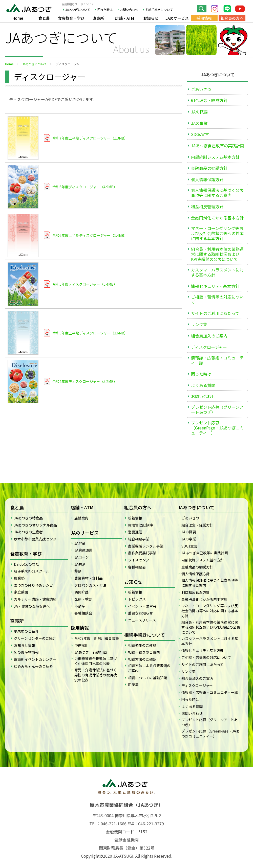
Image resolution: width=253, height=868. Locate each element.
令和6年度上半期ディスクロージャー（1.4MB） (90, 235)
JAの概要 (199, 112)
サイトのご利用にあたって (215, 313)
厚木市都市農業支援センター (37, 539)
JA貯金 (80, 543)
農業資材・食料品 (89, 578)
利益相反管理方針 (207, 207)
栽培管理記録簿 (140, 525)
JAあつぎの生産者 (28, 532)
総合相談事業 (139, 539)
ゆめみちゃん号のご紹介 (33, 666)
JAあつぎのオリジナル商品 (35, 525)
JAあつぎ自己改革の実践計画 (218, 146)
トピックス (137, 599)
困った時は (105, 10)
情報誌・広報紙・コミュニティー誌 (217, 360)
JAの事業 (199, 123)
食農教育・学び (71, 18)
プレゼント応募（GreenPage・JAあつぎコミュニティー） (217, 428)
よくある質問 (203, 385)
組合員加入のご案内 (209, 336)
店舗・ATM (125, 18)
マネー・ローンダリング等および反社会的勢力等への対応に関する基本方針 (217, 233)
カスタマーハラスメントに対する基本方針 (217, 272)
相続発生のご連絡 (142, 645)
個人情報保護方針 (207, 179)
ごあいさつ (201, 89)
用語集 (133, 684)
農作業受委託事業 (142, 553)
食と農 (44, 18)
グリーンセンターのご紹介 (35, 638)
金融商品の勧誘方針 (209, 168)
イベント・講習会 (142, 606)
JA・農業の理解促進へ (32, 606)
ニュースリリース (142, 620)
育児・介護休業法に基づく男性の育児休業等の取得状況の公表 (96, 675)
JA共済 (80, 564)
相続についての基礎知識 (147, 678)
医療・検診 (83, 599)
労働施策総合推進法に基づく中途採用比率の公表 (96, 661)
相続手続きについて (159, 10)
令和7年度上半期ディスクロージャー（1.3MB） (90, 138)
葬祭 (78, 571)
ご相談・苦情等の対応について (217, 299)
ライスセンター (140, 560)
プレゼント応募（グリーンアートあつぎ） (217, 409)
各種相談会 (83, 613)
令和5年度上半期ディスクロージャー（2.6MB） (90, 333)
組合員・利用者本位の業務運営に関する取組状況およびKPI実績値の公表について (217, 254)
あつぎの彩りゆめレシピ (33, 585)
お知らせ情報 (25, 645)
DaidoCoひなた (26, 564)
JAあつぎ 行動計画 (91, 652)
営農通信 (135, 532)
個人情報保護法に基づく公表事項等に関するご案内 (217, 193)
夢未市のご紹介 (26, 631)
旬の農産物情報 (26, 652)
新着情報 (135, 518)
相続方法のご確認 (142, 659)
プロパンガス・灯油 (90, 585)
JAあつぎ (30, 8)
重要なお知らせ (140, 613)
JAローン (82, 557)
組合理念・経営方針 (209, 100)
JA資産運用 (83, 550)
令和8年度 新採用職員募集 (97, 638)
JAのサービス (177, 18)
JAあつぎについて (78, 10)
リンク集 (199, 324)
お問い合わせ (129, 10)
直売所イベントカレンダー (35, 659)
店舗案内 (81, 518)
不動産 (80, 606)
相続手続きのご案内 (144, 652)
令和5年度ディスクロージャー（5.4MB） (85, 284)
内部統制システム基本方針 (215, 157)
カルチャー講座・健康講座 (35, 599)
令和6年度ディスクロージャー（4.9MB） (85, 187)
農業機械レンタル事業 (146, 546)
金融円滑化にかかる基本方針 (217, 218)
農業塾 (19, 578)
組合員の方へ (232, 18)
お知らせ (151, 18)
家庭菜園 (21, 592)
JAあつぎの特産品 (28, 518)
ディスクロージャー (209, 347)
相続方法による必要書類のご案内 (149, 668)
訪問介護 (81, 592)
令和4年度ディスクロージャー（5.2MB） (85, 381)
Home (18, 18)
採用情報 (204, 18)
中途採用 (81, 645)
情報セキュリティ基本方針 (215, 286)
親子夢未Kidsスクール (32, 571)
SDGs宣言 (200, 134)
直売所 (98, 18)
